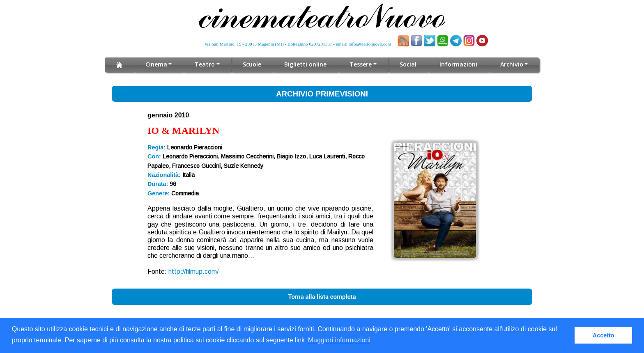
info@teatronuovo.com (370, 44)
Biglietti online (306, 64)
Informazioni (458, 64)
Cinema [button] (156, 64)
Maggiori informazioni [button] (339, 340)
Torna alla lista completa (322, 297)
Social (408, 64)
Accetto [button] (604, 335)
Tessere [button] (361, 64)
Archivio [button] (512, 64)
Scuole (252, 64)
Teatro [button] (205, 64)
